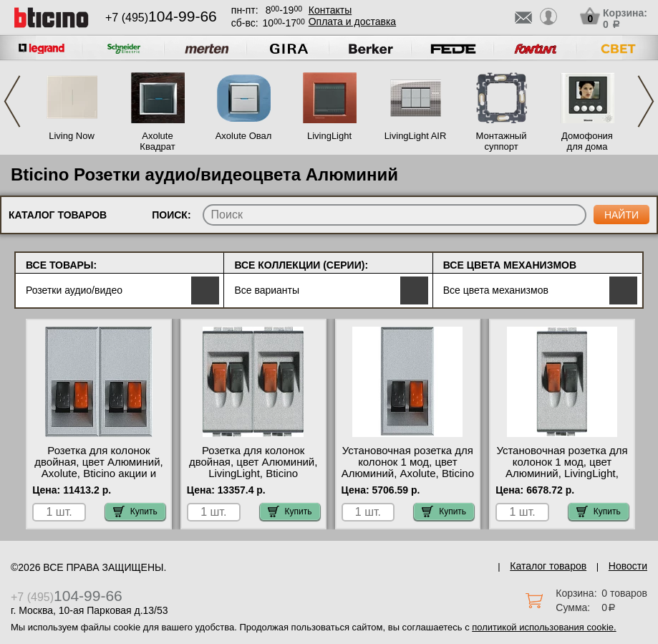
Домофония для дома (587, 141)
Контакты (330, 10)
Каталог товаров (548, 566)
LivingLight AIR (416, 136)
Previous (12, 101)
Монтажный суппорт (502, 141)
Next (646, 101)
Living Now (72, 136)
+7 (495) (161, 18)
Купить (135, 511)
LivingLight (329, 136)
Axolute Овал (244, 136)
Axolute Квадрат (157, 141)
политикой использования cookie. (544, 627)
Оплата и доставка (352, 21)
